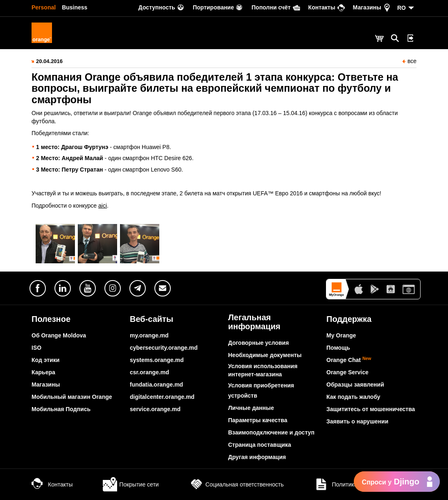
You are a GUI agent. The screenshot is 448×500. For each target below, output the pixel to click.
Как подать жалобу (353, 397)
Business (75, 7)
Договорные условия (258, 343)
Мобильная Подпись (61, 409)
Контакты (52, 484)
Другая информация (257, 457)
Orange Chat (349, 360)
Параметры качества (258, 420)
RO (402, 8)
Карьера (43, 372)
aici (103, 206)
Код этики (45, 360)
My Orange (341, 335)
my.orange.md (149, 335)
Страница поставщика (260, 445)
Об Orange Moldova (59, 335)
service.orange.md (155, 409)
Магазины (46, 385)
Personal (44, 7)
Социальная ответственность (236, 484)
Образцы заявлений (355, 385)
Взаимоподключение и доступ (271, 432)
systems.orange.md (157, 360)
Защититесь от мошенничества (371, 409)
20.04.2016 (49, 61)
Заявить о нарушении (357, 421)
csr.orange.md (149, 372)
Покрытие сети (131, 484)
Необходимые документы (265, 355)
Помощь (338, 348)
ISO (36, 348)
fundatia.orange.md (156, 385)
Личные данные (251, 408)
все (410, 61)
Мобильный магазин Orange (72, 397)
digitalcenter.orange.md (162, 397)
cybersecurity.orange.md (164, 348)
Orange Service (347, 372)
